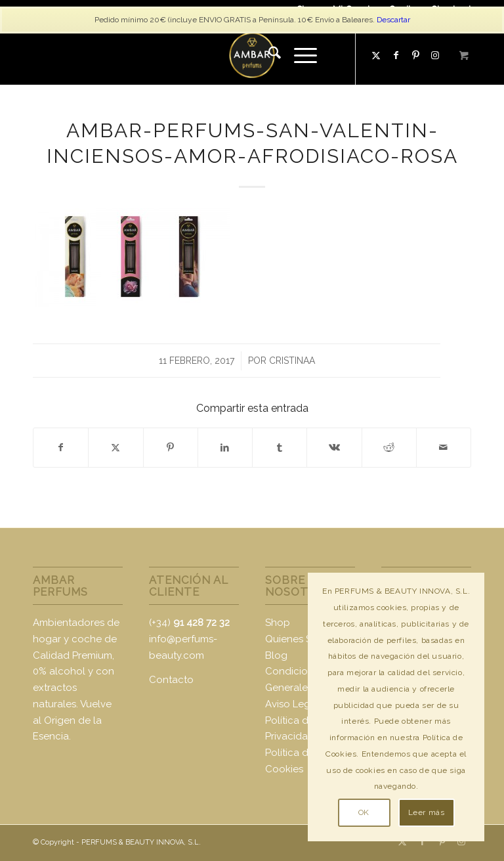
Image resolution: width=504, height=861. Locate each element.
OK (364, 812)
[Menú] (299, 55)
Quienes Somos (302, 639)
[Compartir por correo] (444, 448)
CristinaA (292, 361)
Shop (278, 623)
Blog (276, 655)
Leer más (427, 812)
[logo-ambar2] (252, 55)
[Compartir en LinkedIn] (225, 448)
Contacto (171, 680)
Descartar (393, 20)
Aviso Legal (292, 704)
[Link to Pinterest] (415, 55)
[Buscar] (268, 55)
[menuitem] (268, 55)
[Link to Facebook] (396, 55)
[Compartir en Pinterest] (171, 448)
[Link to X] (376, 55)
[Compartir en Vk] (334, 448)
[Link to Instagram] (461, 841)
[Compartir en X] (115, 448)
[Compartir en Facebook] (61, 448)
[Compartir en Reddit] (389, 448)
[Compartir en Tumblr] (280, 448)
